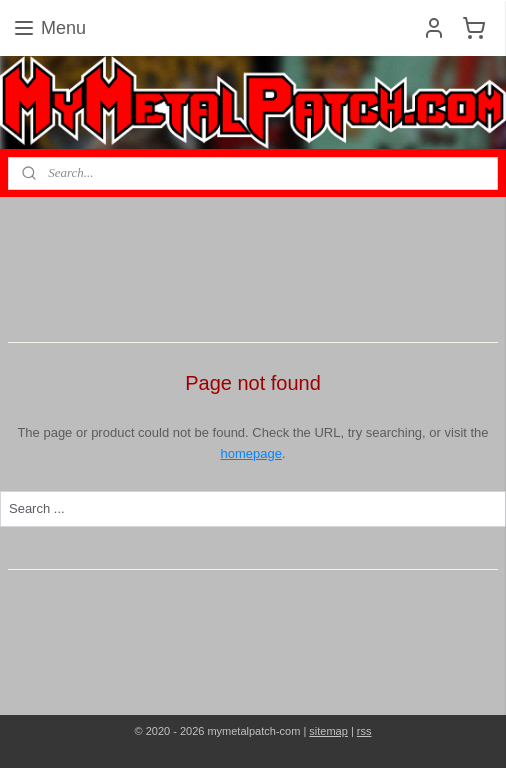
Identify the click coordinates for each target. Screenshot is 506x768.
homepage (250, 453)
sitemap (328, 731)
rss (364, 731)
